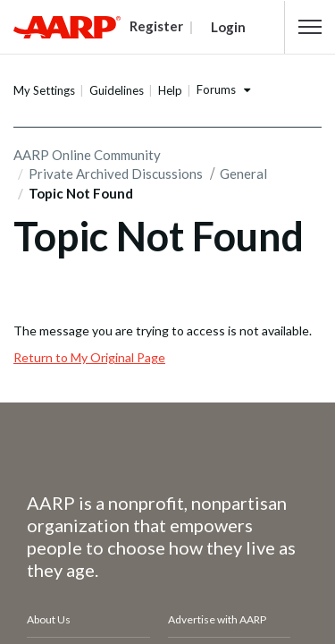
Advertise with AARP (217, 619)
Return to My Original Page (89, 357)
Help (170, 90)
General (243, 174)
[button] (310, 27)
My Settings (44, 90)
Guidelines (117, 90)
